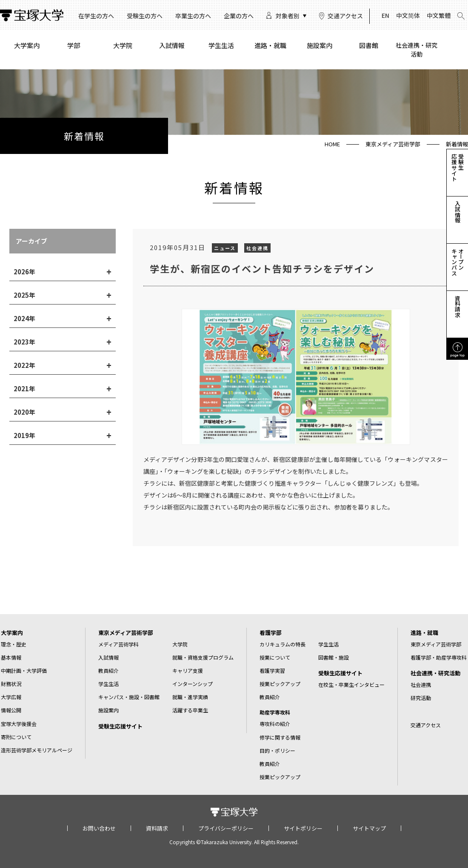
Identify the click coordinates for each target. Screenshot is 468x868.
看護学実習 (272, 670)
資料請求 (157, 828)
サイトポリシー (303, 828)
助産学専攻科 (275, 712)
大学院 (123, 45)
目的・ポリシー (277, 750)
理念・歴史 (14, 644)
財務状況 (11, 684)
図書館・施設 (334, 657)
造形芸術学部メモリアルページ (37, 750)
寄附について (16, 737)
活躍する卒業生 (190, 710)
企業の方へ (239, 16)
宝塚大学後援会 (19, 724)
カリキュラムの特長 (283, 644)
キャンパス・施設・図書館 (129, 697)
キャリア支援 (188, 670)
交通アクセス (345, 16)
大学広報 (11, 697)
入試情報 (172, 45)
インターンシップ (193, 684)
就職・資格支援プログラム (203, 657)
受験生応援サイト (120, 726)
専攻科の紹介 (275, 724)
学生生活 (221, 45)
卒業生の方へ (193, 16)
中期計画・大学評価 (24, 670)
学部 (74, 45)
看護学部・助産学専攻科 (439, 657)
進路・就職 (270, 45)
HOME (332, 144)
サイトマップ (369, 828)
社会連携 (421, 684)
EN (385, 15)
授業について (275, 657)
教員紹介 (108, 670)
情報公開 (11, 710)
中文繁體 (439, 15)
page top (457, 355)
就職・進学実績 (190, 697)
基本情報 (11, 657)
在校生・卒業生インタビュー (351, 684)
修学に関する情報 (280, 737)
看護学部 (271, 633)
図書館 (369, 45)
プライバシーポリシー (226, 828)
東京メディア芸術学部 (393, 144)
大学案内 (27, 45)
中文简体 (408, 15)
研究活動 (421, 698)
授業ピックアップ (280, 684)
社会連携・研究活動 (417, 50)
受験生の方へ (145, 16)
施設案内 (320, 45)
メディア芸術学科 (118, 644)
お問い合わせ (99, 828)
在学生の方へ (96, 16)
